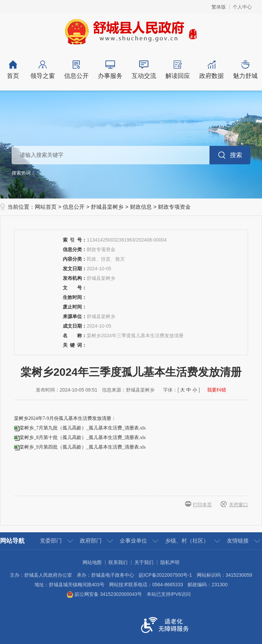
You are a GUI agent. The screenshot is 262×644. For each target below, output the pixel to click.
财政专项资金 (174, 207)
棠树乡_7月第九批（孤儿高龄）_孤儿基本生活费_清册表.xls (83, 428)
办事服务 (110, 70)
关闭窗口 (238, 505)
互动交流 (144, 70)
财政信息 (141, 207)
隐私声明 (170, 562)
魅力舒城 (245, 70)
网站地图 (92, 562)
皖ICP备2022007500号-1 (165, 575)
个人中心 (242, 7)
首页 (13, 70)
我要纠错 (217, 390)
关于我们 (144, 562)
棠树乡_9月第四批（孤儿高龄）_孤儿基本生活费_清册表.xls (83, 447)
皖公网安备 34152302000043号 (104, 594)
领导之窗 (42, 70)
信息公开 (76, 70)
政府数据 (211, 70)
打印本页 (202, 505)
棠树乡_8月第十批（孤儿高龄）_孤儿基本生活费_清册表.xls (83, 437)
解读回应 (178, 70)
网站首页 (46, 207)
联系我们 (118, 562)
